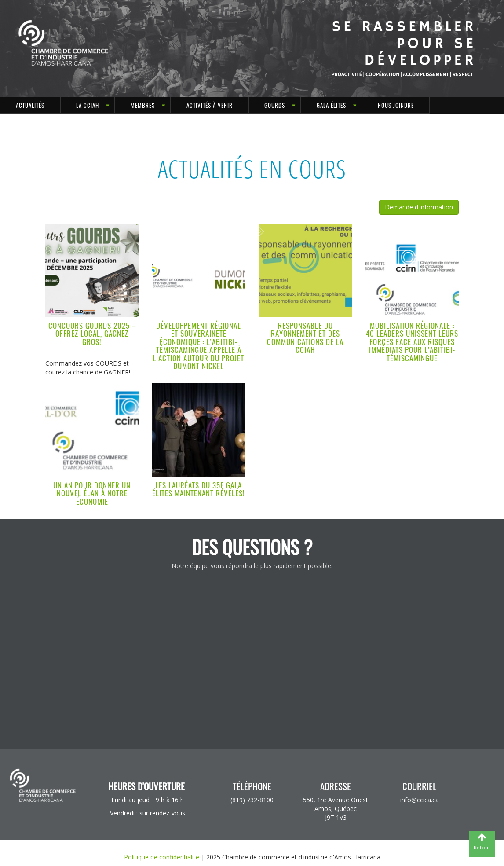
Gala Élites (331, 105)
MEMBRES (143, 105)
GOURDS (275, 105)
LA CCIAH (88, 105)
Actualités (30, 105)
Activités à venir (210, 105)
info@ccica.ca (420, 800)
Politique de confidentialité (162, 857)
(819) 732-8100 (252, 800)
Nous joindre (396, 105)
